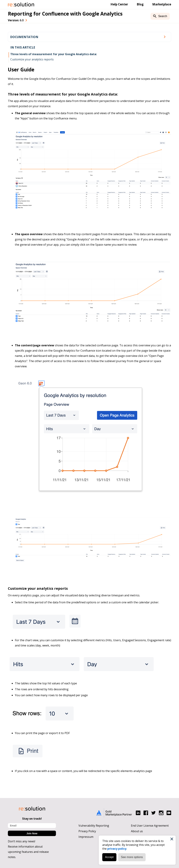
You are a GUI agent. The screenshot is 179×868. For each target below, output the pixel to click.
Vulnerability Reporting (94, 826)
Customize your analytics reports (32, 59)
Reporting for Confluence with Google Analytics (65, 14)
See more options (132, 857)
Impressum (86, 837)
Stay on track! (32, 819)
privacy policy (117, 848)
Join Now (32, 833)
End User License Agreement (150, 826)
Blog (140, 4)
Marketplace (162, 4)
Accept (109, 857)
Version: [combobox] (16, 20)
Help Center (119, 4)
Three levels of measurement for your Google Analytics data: (54, 54)
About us (137, 831)
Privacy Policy (87, 831)
